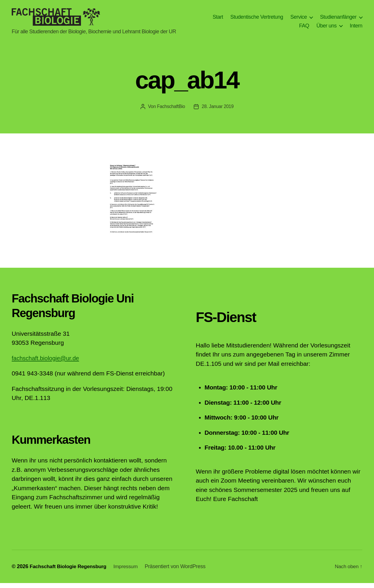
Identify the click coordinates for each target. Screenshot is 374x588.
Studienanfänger (338, 19)
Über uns (327, 28)
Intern (356, 28)
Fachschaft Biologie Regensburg (69, 571)
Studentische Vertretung (257, 19)
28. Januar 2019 (218, 111)
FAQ (304, 28)
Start (218, 19)
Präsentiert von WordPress (179, 571)
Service (299, 19)
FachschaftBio (171, 111)
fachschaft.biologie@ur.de (47, 363)
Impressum (129, 571)
